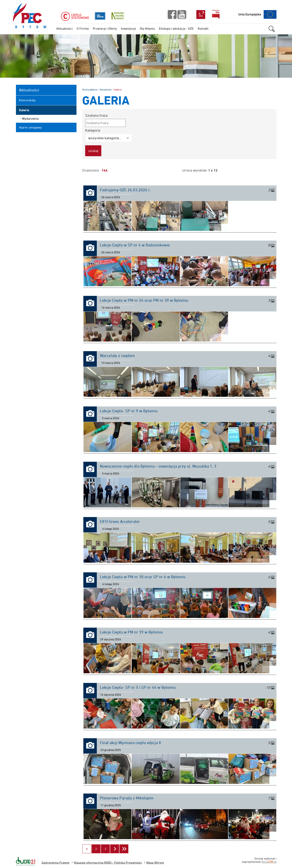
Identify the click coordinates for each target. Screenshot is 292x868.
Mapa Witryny (155, 862)
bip (216, 15)
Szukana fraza (96, 115)
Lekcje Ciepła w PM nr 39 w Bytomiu (131, 632)
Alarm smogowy (30, 127)
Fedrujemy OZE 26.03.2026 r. (125, 190)
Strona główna (90, 90)
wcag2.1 (201, 15)
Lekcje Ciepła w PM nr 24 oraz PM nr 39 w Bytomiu (144, 300)
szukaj (274, 29)
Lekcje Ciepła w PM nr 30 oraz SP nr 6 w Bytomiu (143, 577)
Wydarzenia (30, 118)
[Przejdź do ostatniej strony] (124, 849)
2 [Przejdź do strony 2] (98, 847)
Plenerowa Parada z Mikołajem (127, 798)
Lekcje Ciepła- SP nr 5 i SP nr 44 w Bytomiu (138, 687)
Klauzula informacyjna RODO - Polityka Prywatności (108, 862)
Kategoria (93, 130)
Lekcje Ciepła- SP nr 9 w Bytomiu (129, 411)
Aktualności (106, 90)
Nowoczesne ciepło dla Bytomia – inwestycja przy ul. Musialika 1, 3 (158, 466)
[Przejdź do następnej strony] (115, 849)
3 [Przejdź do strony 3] (107, 847)
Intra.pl (269, 862)
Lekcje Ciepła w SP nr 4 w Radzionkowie (135, 245)
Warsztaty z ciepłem (117, 356)
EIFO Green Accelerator (120, 521)
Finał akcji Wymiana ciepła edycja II (130, 743)
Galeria (24, 110)
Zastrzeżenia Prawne (55, 862)
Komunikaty (27, 100)
